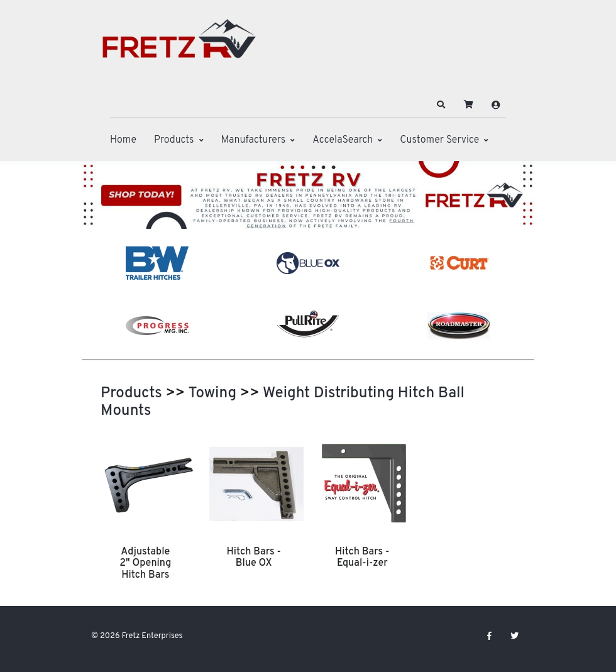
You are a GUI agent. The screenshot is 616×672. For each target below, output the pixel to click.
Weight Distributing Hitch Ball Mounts (283, 402)
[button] (441, 105)
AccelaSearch (343, 140)
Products (174, 140)
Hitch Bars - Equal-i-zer (362, 558)
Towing (212, 394)
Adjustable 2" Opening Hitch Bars (145, 564)
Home (123, 140)
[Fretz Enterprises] (179, 46)
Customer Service (439, 140)
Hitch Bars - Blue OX (254, 558)
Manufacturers (254, 140)
